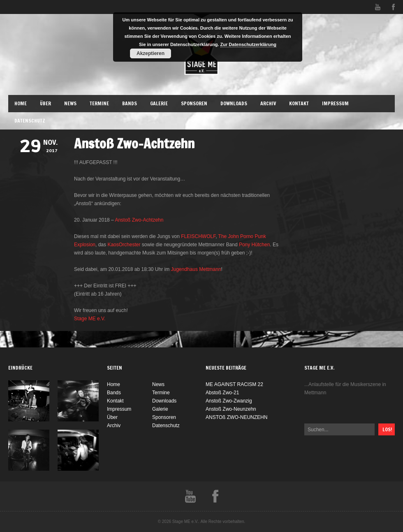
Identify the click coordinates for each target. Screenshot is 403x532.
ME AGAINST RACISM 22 (234, 384)
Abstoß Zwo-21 (222, 393)
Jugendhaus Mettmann (196, 269)
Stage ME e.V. (90, 319)
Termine (99, 103)
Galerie (159, 103)
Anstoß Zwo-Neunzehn (231, 409)
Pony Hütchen (254, 245)
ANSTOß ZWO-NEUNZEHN (236, 417)
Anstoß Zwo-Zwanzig (229, 401)
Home (21, 103)
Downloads (234, 103)
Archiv (268, 103)
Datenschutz (30, 121)
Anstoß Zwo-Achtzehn (139, 220)
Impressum (335, 103)
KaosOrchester (124, 245)
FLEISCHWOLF (198, 236)
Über (45, 103)
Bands (130, 103)
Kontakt (299, 103)
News (70, 103)
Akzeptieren (151, 53)
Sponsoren (194, 103)
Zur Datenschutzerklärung (248, 44)
